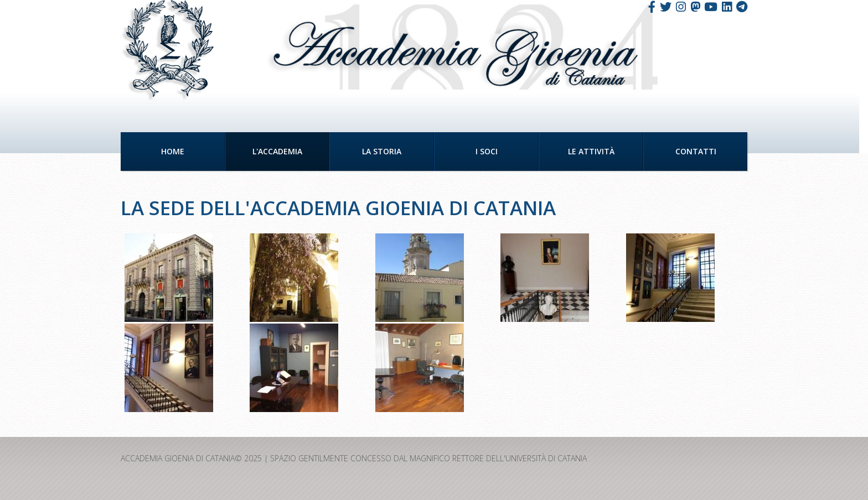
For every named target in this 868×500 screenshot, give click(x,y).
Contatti (696, 151)
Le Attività (591, 151)
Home (173, 151)
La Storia (382, 151)
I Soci (487, 151)
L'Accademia (277, 151)
